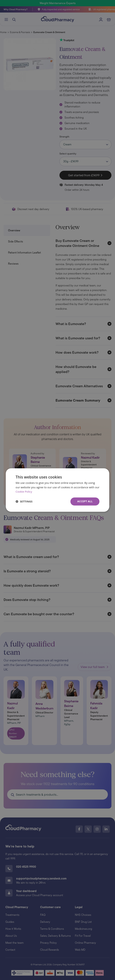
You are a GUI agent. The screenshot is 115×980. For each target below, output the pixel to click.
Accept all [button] (85, 501)
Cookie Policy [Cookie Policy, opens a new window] (24, 492)
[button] (24, 502)
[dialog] (57, 490)
